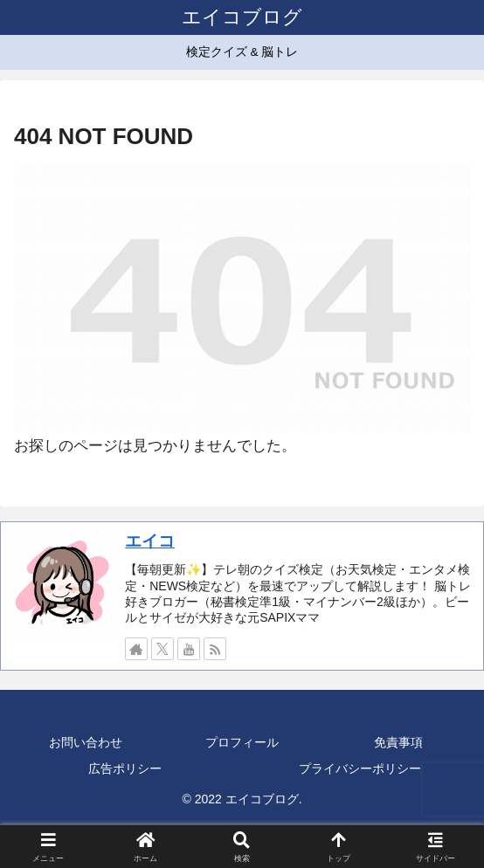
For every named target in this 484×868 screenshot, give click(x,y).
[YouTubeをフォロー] (189, 649)
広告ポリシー (125, 768)
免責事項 (398, 742)
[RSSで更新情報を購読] (215, 649)
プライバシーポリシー (360, 768)
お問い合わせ (86, 742)
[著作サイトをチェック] (136, 649)
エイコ (150, 541)
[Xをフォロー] (162, 649)
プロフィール (242, 742)
